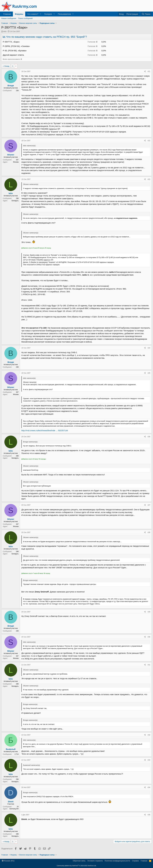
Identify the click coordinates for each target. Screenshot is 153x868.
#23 (149, 179)
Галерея (48, 14)
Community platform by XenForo (77, 866)
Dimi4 (11, 802)
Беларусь (15, 201)
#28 (149, 532)
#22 (149, 141)
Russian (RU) (8, 861)
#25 (149, 373)
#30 (149, 637)
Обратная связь (79, 861)
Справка (135, 861)
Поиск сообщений (25, 18)
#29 (149, 612)
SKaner (11, 155)
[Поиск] (146, 14)
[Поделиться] (145, 72)
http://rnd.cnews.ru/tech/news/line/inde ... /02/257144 (45, 430)
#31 (149, 665)
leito (5, 31)
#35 (149, 815)
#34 (149, 787)
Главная (7, 14)
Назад (7, 66)
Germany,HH (14, 809)
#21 (149, 71)
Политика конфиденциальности (117, 861)
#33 (149, 760)
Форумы (19, 14)
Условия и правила (95, 861)
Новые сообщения (9, 18)
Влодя (11, 85)
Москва (16, 162)
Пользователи (64, 14)
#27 (149, 505)
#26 (149, 437)
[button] (40, 14)
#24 (149, 348)
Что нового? (33, 14)
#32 (149, 735)
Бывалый (11, 749)
